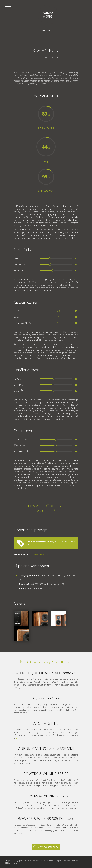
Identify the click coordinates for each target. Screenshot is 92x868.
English (46, 30)
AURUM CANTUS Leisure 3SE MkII (46, 748)
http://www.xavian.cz (39, 554)
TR (39, 57)
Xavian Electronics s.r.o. (41, 542)
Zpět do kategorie (48, 847)
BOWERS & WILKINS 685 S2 (46, 774)
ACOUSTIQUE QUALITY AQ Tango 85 (46, 673)
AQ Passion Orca (46, 698)
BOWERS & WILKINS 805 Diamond (46, 818)
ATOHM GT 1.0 (46, 723)
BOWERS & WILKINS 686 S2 (46, 796)
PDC (16, 863)
